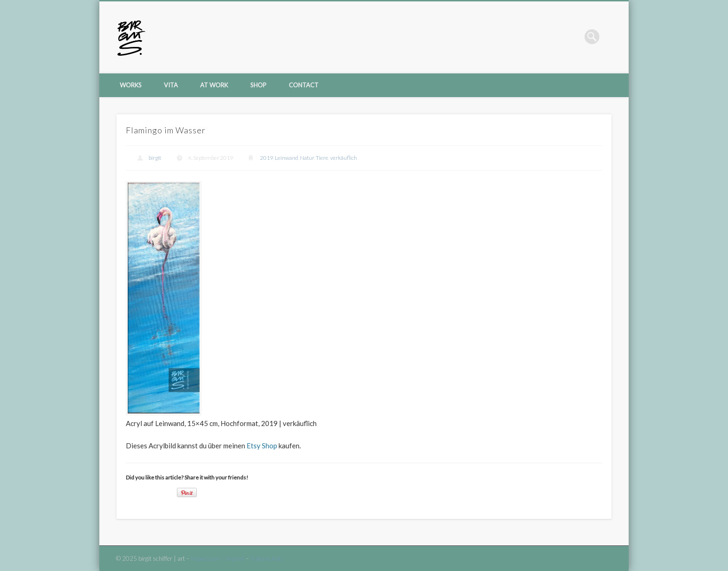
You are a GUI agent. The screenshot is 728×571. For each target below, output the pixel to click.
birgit (155, 158)
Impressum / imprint (218, 558)
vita (171, 85)
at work (214, 85)
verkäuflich (344, 158)
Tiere (322, 158)
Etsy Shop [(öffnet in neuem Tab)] (262, 446)
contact (304, 85)
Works (131, 85)
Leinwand (286, 158)
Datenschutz (267, 558)
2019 (266, 158)
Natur (307, 158)
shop (258, 85)
